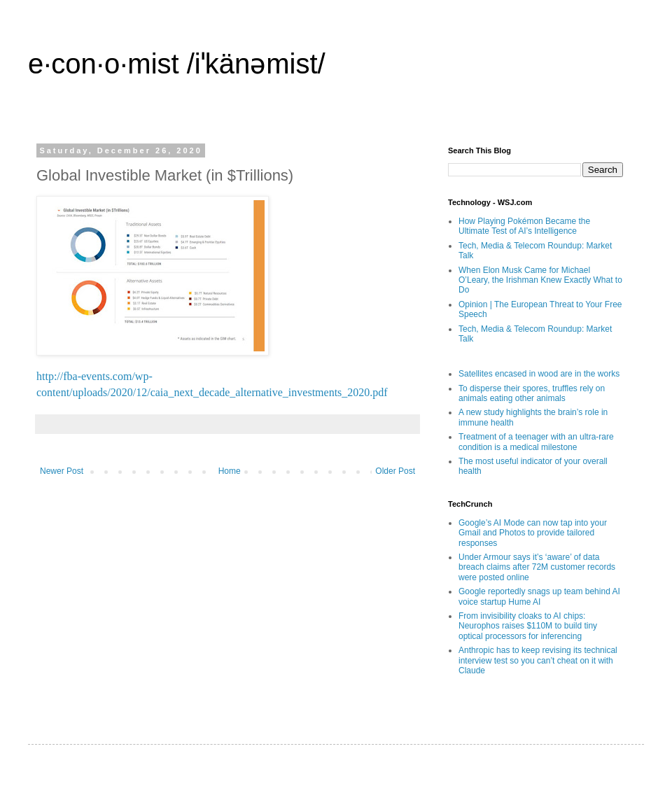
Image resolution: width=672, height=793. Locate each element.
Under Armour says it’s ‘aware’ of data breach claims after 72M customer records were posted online (537, 567)
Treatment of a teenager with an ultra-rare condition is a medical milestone (536, 442)
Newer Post (62, 471)
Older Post (395, 471)
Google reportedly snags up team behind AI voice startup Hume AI (539, 596)
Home (230, 471)
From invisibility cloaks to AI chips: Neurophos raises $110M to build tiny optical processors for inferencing (528, 626)
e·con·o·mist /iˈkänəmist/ (177, 64)
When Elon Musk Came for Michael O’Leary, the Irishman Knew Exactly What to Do (540, 280)
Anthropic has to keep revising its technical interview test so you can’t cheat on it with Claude (538, 660)
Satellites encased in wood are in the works (539, 374)
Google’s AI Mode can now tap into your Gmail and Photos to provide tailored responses (533, 533)
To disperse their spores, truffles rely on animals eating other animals (532, 393)
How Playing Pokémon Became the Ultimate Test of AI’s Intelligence (524, 226)
